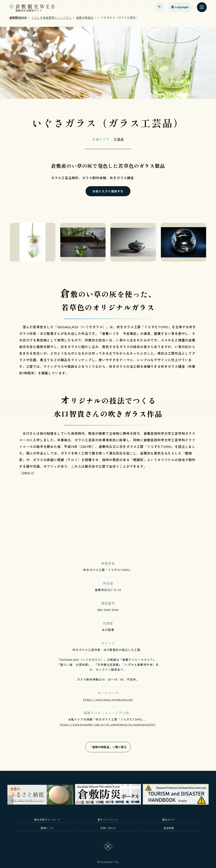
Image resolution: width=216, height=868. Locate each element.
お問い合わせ (108, 828)
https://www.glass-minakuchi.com (108, 699)
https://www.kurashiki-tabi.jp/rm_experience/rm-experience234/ (108, 724)
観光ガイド (169, 820)
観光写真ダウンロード (47, 820)
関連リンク (47, 828)
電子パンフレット (108, 820)
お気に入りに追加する (108, 191)
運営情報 (169, 828)
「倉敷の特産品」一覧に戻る (108, 747)
